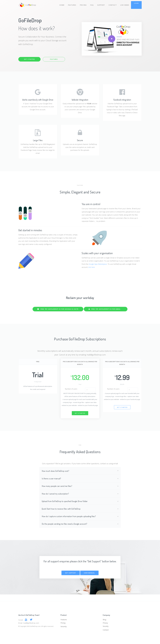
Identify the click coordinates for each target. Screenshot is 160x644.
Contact (112, 4)
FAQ (91, 4)
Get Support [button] (71, 579)
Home (61, 4)
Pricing (82, 4)
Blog (104, 619)
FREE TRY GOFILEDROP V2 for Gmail (106, 311)
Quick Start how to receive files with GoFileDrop (62, 514)
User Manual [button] (89, 579)
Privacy (106, 623)
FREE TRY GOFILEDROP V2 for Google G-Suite (57, 311)
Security (64, 626)
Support (101, 4)
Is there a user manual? (52, 483)
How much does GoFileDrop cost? (56, 475)
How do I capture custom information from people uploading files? (70, 522)
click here (92, 269)
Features (71, 4)
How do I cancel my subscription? (56, 498)
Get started (80, 417)
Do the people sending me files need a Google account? (66, 529)
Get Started (29, 59)
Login (136, 3)
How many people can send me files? (58, 490)
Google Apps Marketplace (98, 266)
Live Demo (125, 4)
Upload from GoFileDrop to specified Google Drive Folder (66, 506)
